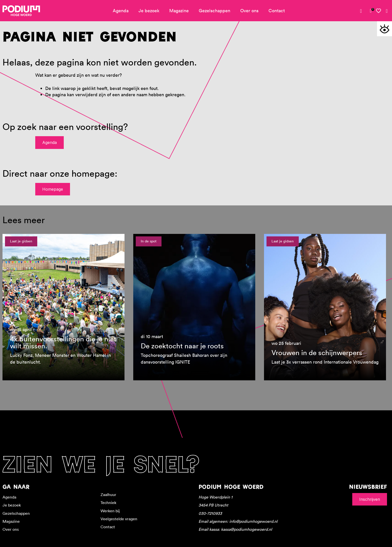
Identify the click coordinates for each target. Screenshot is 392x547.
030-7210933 (210, 513)
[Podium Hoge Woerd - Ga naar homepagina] (21, 11)
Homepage (53, 189)
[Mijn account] (363, 11)
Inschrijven (370, 499)
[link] (371, 11)
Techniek (108, 503)
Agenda (121, 11)
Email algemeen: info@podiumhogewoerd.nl (238, 521)
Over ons (249, 11)
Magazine (179, 11)
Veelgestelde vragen (119, 519)
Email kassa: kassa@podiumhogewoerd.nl (235, 529)
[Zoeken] (387, 11)
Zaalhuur (108, 495)
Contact (277, 11)
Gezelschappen (214, 11)
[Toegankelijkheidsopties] (384, 29)
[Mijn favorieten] (379, 11)
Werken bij (110, 511)
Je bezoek (149, 11)
